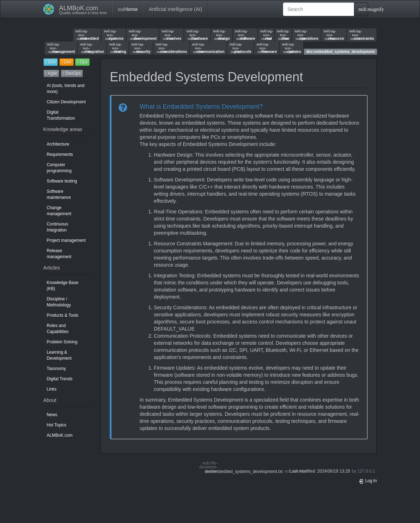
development (143, 35)
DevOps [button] (72, 73)
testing (118, 48)
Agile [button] (51, 73)
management (61, 48)
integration (92, 48)
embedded (87, 35)
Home (128, 9)
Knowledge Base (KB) (63, 286)
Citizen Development (66, 102)
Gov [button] (51, 62)
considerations (171, 48)
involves (172, 35)
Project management (66, 240)
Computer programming (59, 168)
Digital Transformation (61, 115)
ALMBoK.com (60, 435)
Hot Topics (57, 425)
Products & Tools (63, 315)
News (52, 415)
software (245, 35)
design (221, 35)
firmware (267, 48)
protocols (241, 48)
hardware (197, 35)
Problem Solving (62, 342)
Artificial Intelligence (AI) (175, 9)
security (141, 48)
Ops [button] (82, 62)
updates (291, 48)
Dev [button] (67, 62)
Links (52, 389)
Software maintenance (59, 194)
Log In (368, 481)
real (266, 35)
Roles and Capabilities (58, 329)
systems (114, 35)
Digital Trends (60, 379)
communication (208, 48)
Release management (59, 254)
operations (307, 35)
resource (334, 35)
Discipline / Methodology (59, 302)
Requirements (60, 154)
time (283, 35)
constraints (362, 35)
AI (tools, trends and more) (66, 89)
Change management (59, 211)
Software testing (62, 181)
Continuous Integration (58, 227)
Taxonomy (56, 369)
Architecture (58, 144)
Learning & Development (59, 355)
